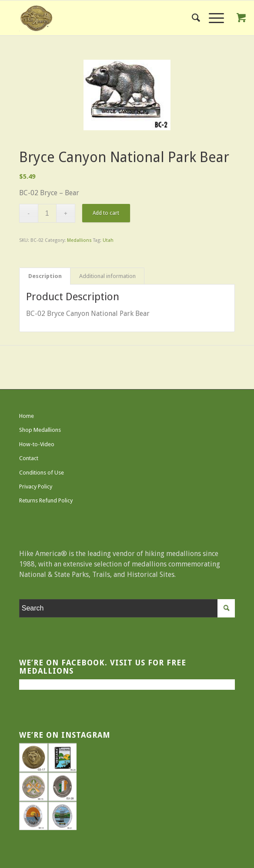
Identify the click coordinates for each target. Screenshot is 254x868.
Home (27, 416)
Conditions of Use (42, 473)
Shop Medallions (40, 430)
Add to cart (106, 213)
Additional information (107, 276)
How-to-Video (37, 444)
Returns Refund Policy (46, 500)
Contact (29, 458)
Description (45, 276)
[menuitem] (192, 18)
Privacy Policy (36, 487)
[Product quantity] (47, 213)
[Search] (192, 18)
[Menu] (212, 18)
